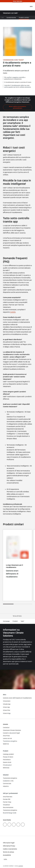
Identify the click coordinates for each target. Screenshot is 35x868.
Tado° (22, 621)
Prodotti (15, 621)
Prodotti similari (24, 18)
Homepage (6, 621)
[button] (18, 616)
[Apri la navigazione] (31, 6)
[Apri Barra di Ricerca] (27, 6)
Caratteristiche (11, 18)
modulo (13, 312)
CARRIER (21, 866)
